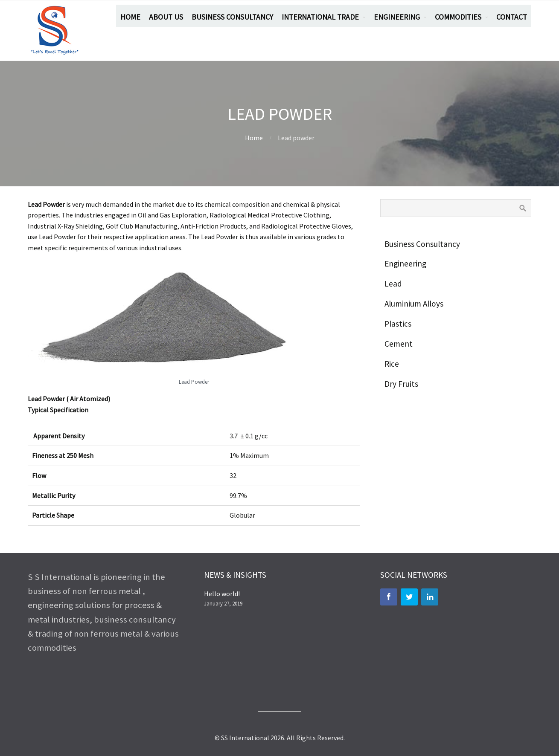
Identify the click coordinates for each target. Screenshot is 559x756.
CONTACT (512, 17)
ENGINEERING (397, 17)
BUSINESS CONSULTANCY (232, 17)
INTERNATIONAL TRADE (320, 17)
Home (254, 138)
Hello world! (222, 594)
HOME (130, 17)
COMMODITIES (458, 17)
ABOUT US (166, 17)
